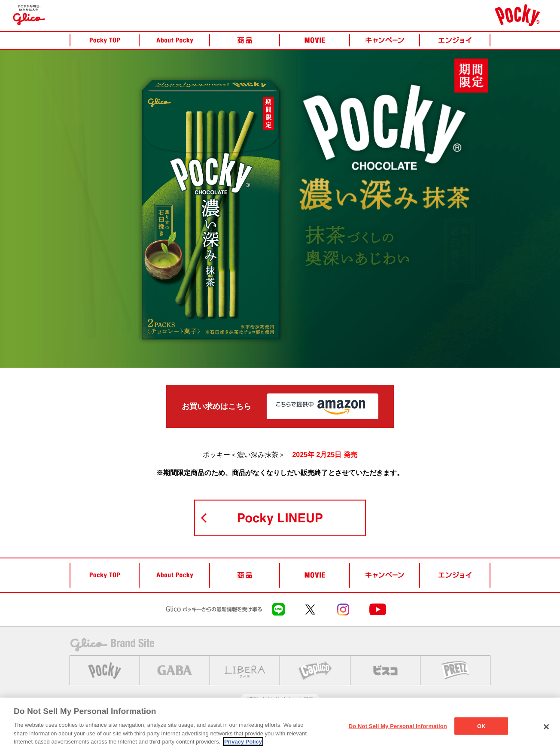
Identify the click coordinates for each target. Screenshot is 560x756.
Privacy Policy (243, 742)
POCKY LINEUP (280, 518)
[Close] (546, 727)
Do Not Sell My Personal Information (398, 726)
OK (481, 726)
